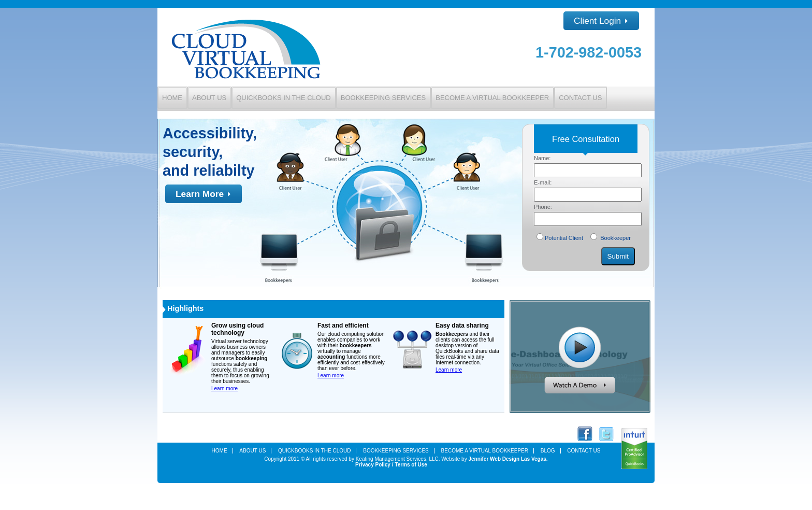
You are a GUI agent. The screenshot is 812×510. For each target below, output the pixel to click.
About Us (209, 98)
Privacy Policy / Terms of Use (391, 465)
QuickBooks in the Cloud (284, 98)
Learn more (224, 388)
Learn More (204, 194)
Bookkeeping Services (383, 98)
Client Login (601, 21)
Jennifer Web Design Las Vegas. (508, 459)
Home (172, 98)
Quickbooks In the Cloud (314, 451)
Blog (548, 451)
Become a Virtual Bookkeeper (492, 98)
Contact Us (580, 98)
